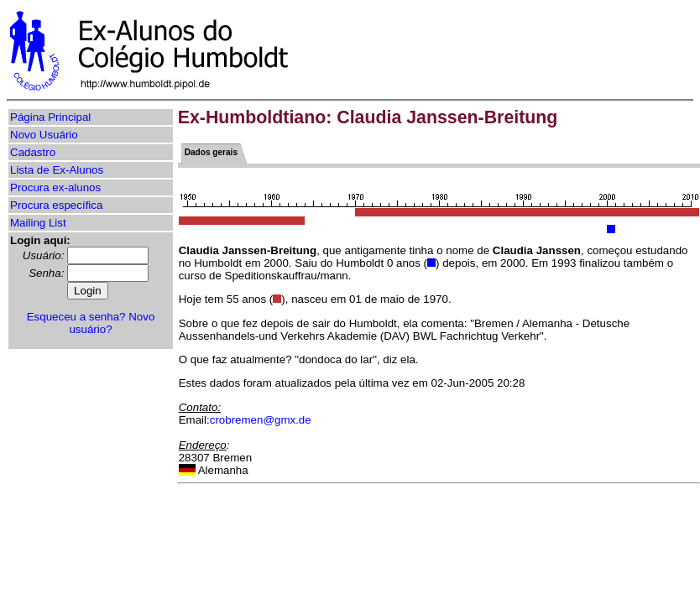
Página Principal (50, 117)
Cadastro (33, 152)
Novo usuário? (112, 323)
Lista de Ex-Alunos (57, 170)
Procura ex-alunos (55, 187)
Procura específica (56, 205)
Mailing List (38, 223)
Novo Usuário (44, 135)
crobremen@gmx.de (261, 420)
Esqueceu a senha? (76, 317)
